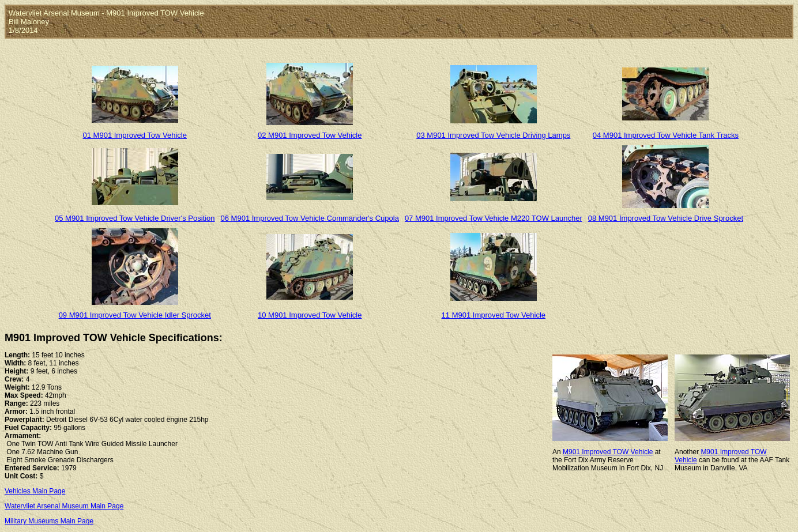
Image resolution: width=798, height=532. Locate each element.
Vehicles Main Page (35, 491)
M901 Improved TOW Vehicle (608, 452)
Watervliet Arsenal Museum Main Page (64, 506)
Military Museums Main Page (49, 521)
